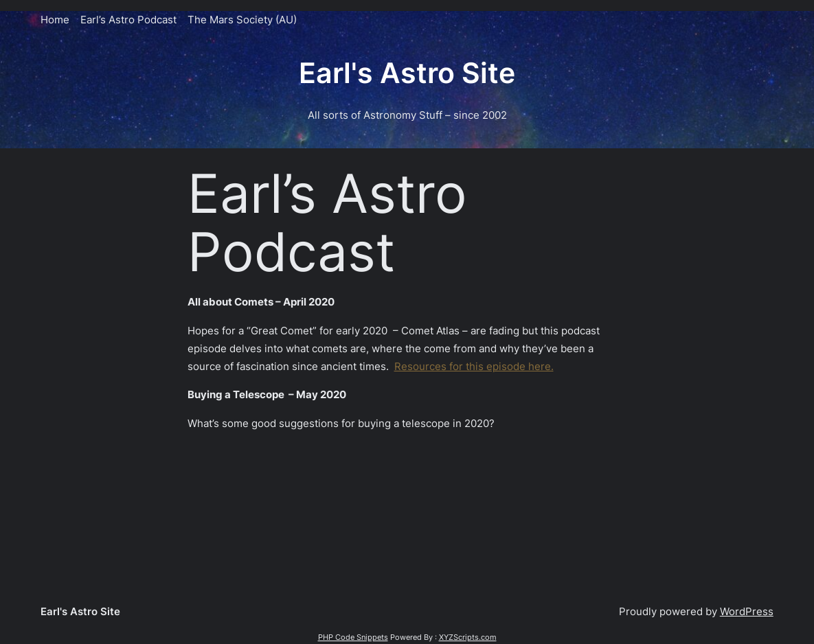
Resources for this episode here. (474, 366)
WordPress (747, 611)
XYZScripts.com (468, 637)
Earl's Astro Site (407, 73)
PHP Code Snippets (353, 637)
